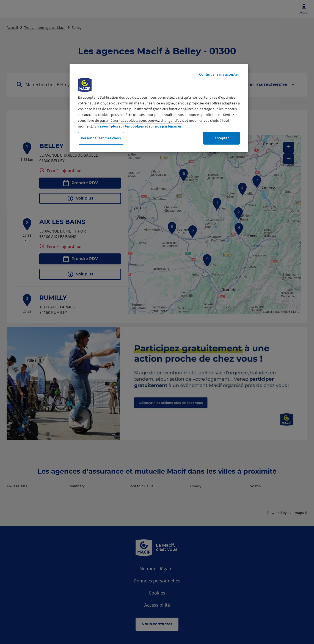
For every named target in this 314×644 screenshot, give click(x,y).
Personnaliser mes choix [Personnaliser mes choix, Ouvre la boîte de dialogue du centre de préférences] (101, 138)
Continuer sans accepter (219, 74)
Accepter (222, 138)
